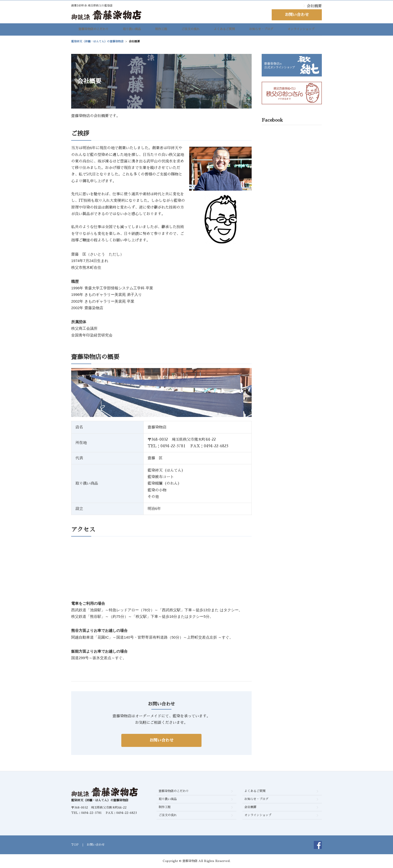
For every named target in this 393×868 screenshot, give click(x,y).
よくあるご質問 (224, 30)
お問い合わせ (297, 15)
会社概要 (314, 6)
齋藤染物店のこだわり (93, 30)
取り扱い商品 (132, 30)
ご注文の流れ (190, 30)
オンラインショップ (301, 30)
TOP (75, 845)
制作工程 (161, 30)
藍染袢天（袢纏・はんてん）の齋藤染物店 (100, 800)
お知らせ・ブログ (261, 30)
